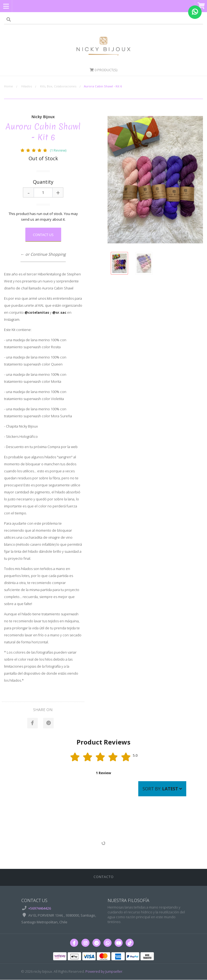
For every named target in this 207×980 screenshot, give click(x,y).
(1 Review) (58, 150)
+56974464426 (40, 909)
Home (8, 86)
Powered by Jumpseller (104, 972)
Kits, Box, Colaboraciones (58, 86)
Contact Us (43, 235)
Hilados (27, 86)
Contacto (104, 877)
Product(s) (103, 70)
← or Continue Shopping (43, 254)
